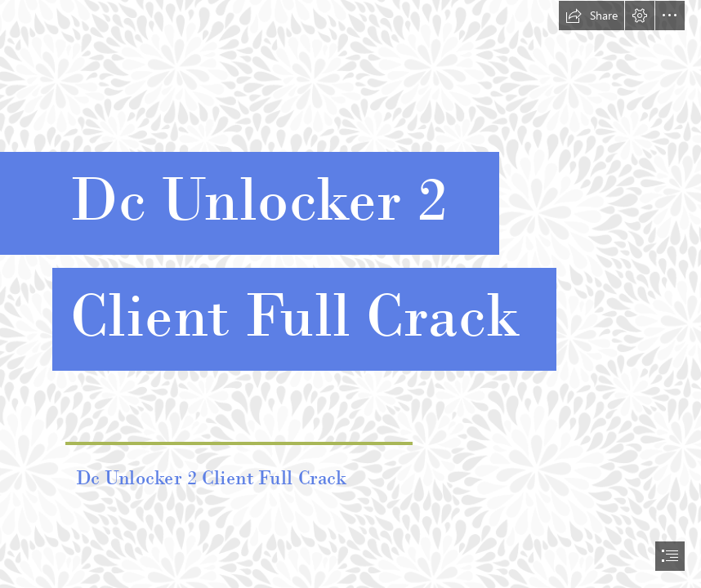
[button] (592, 16)
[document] (350, 294)
